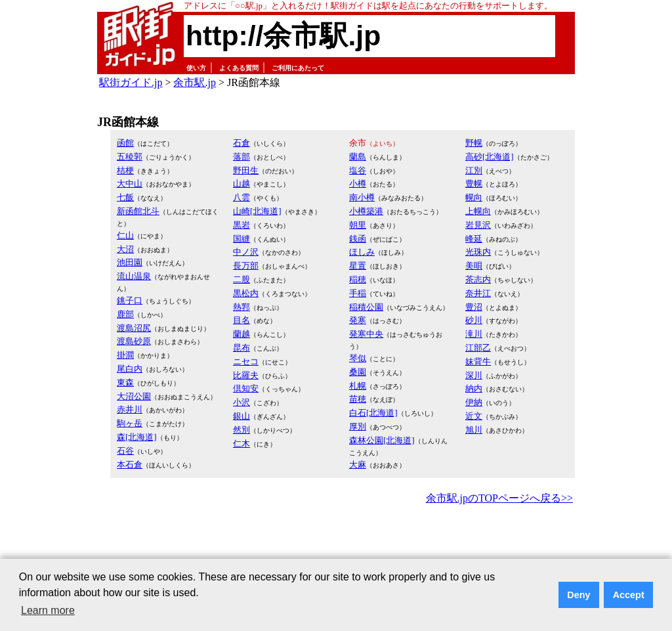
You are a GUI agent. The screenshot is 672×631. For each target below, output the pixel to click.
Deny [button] (578, 595)
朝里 (358, 225)
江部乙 (478, 348)
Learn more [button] (48, 610)
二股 (241, 279)
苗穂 (358, 399)
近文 (474, 416)
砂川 (474, 320)
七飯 (125, 197)
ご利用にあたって (298, 68)
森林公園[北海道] (382, 440)
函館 (125, 143)
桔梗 (125, 170)
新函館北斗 (138, 211)
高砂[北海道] (490, 157)
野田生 (246, 170)
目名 (241, 320)
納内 (474, 388)
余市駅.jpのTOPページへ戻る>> (499, 498)
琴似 (358, 358)
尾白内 (130, 369)
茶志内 (478, 279)
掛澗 (125, 355)
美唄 (474, 266)
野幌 (474, 143)
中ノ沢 (246, 252)
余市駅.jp (194, 82)
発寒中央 (366, 334)
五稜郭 (130, 157)
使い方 (196, 68)
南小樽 (362, 197)
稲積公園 (366, 307)
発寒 (358, 320)
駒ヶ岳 (130, 423)
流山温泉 (134, 276)
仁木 (241, 444)
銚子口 (130, 300)
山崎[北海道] (257, 211)
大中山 (130, 184)
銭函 (358, 239)
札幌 (358, 386)
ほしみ (362, 252)
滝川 (474, 334)
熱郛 (241, 307)
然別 (241, 430)
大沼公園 (134, 396)
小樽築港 (366, 211)
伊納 (474, 402)
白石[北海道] (373, 413)
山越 (241, 184)
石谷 (125, 451)
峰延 (474, 239)
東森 (125, 382)
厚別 (358, 426)
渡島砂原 (134, 341)
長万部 (246, 266)
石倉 (241, 143)
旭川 (474, 430)
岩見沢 (478, 225)
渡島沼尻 (134, 328)
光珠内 (478, 252)
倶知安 (246, 388)
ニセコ (246, 361)
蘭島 (358, 157)
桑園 (358, 372)
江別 (474, 170)
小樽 (358, 184)
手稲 (358, 293)
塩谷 (358, 170)
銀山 (241, 416)
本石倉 (130, 465)
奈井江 (478, 293)
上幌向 (478, 211)
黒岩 (241, 225)
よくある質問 (239, 68)
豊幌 (474, 184)
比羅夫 (246, 375)
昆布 (241, 348)
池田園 (130, 262)
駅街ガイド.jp (131, 82)
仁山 (125, 235)
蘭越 (241, 334)
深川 (474, 375)
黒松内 (246, 293)
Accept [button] (629, 595)
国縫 (241, 239)
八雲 (241, 197)
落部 (241, 157)
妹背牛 (478, 361)
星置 (358, 266)
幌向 (474, 197)
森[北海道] (137, 437)
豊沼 (474, 307)
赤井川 (130, 409)
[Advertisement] (336, 544)
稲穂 (358, 279)
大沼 (125, 249)
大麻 (358, 465)
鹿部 (125, 314)
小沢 (241, 402)
